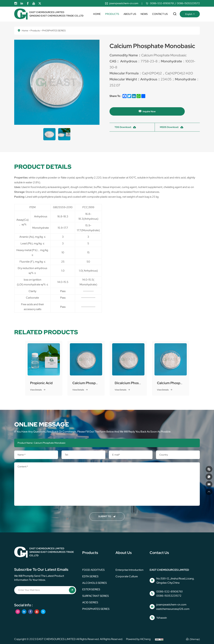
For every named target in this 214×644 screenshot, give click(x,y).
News (144, 14)
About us (130, 14)
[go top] (208, 491)
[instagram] (16, 3)
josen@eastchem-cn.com (124, 3)
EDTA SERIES (90, 576)
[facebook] (28, 3)
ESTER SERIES (91, 589)
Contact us (160, 14)
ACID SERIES (90, 602)
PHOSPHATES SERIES (96, 609)
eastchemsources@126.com (173, 609)
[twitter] (40, 3)
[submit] (72, 590)
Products (112, 14)
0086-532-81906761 (162, 3)
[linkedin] (22, 3)
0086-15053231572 (188, 3)
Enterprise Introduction (129, 570)
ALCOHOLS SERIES (95, 583)
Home (97, 14)
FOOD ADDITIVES (93, 570)
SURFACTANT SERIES (96, 596)
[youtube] (34, 3)
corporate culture (127, 576)
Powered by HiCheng (138, 639)
